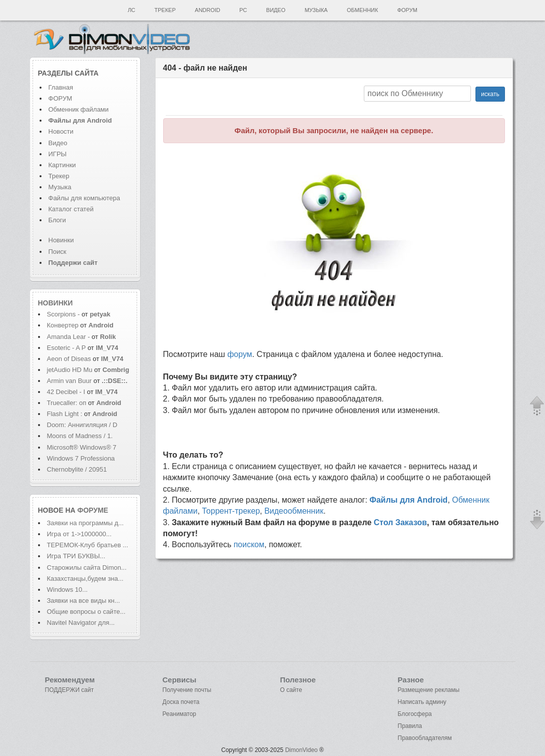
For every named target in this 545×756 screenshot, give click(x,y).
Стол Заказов (400, 522)
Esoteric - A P (67, 348)
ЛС (131, 10)
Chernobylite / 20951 (77, 469)
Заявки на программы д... (86, 523)
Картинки (62, 165)
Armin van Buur (70, 381)
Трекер (165, 10)
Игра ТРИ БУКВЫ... (76, 556)
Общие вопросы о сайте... (86, 612)
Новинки (61, 240)
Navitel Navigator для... (81, 623)
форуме (93, 510)
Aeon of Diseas (69, 359)
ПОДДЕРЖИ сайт (70, 690)
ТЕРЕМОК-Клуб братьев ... (88, 545)
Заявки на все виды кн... (84, 601)
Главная (61, 87)
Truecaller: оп (67, 403)
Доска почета (181, 702)
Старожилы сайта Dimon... (87, 568)
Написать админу (422, 702)
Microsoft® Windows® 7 (82, 447)
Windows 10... (68, 590)
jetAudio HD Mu (70, 370)
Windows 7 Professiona (81, 458)
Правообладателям (425, 738)
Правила (410, 726)
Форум (407, 10)
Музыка (316, 10)
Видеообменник (294, 511)
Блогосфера (415, 714)
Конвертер (63, 325)
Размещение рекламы (429, 690)
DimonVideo (302, 750)
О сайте (291, 690)
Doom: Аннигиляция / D (82, 425)
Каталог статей (71, 209)
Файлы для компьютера (85, 198)
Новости (61, 131)
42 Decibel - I (66, 392)
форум (240, 354)
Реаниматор (180, 714)
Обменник (362, 10)
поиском (249, 544)
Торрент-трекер (231, 511)
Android (207, 10)
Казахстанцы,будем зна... (85, 579)
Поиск (58, 252)
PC (243, 10)
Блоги (57, 220)
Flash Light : (66, 414)
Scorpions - (64, 314)
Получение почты (187, 690)
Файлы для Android (408, 500)
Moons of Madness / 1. (80, 436)
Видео (276, 10)
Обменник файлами (79, 109)
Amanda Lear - (70, 337)
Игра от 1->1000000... (79, 534)
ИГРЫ (58, 154)
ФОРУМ (60, 98)
